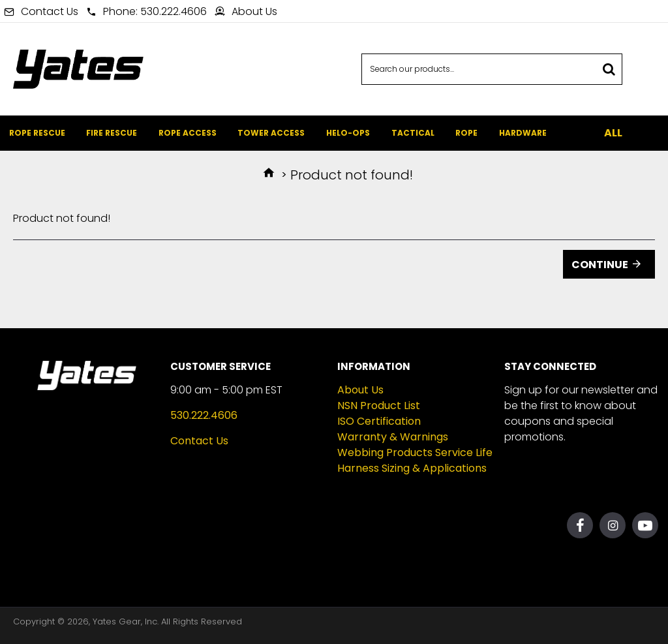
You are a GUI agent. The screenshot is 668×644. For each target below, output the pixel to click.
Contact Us (199, 441)
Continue (600, 265)
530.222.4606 (204, 415)
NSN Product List (379, 406)
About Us (360, 390)
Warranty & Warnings (393, 437)
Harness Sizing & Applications (412, 468)
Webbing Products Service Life (415, 452)
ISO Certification (379, 421)
